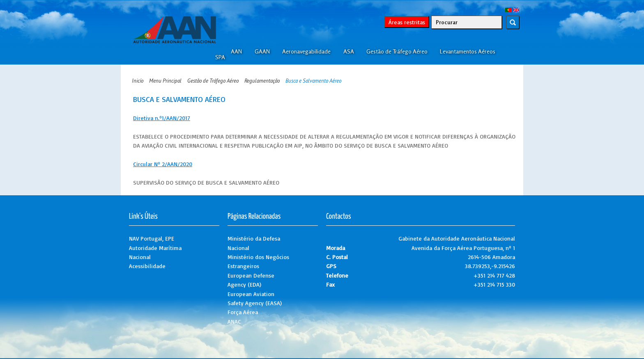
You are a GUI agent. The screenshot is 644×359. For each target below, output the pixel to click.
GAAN (262, 51)
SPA (220, 57)
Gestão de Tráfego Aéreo (397, 51)
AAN (236, 51)
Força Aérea (243, 312)
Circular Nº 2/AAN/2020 (163, 164)
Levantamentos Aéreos (468, 51)
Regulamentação (262, 81)
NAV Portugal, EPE (152, 238)
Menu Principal (165, 81)
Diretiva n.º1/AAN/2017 (162, 118)
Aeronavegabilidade (306, 51)
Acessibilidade (147, 266)
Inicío (138, 81)
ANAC (234, 321)
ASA (349, 51)
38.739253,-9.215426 (490, 266)
